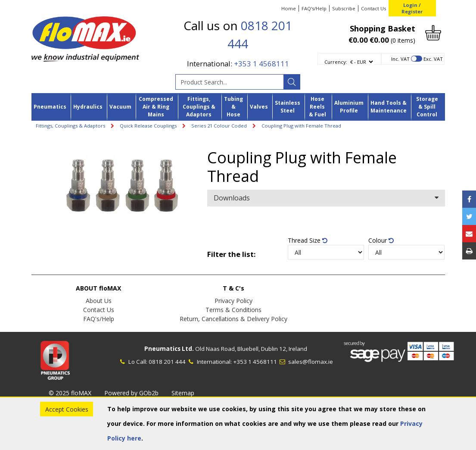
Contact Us (373, 8)
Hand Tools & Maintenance (389, 107)
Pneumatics (50, 107)
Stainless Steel (288, 107)
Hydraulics (88, 107)
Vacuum (120, 107)
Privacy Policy (233, 301)
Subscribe (344, 8)
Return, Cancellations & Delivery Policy (233, 319)
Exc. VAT (433, 59)
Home (289, 8)
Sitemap (183, 393)
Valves (259, 107)
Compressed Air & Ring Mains (156, 107)
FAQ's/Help (314, 8)
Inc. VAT (400, 59)
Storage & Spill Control (427, 107)
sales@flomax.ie (306, 362)
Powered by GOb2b (131, 393)
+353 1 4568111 (261, 64)
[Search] (292, 82)
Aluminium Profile (349, 107)
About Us (99, 301)
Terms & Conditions (233, 310)
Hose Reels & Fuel (317, 107)
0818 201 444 (167, 362)
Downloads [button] (326, 198)
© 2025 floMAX (70, 393)
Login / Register (412, 8)
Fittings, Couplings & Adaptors (199, 107)
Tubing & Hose (233, 107)
